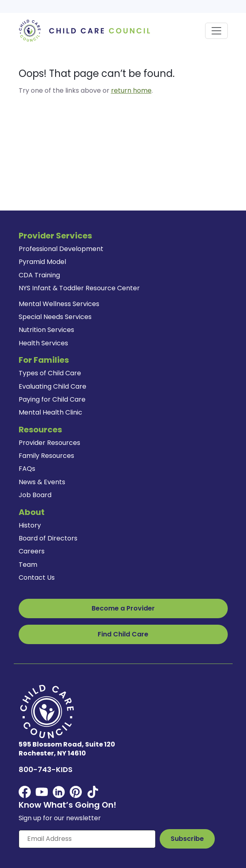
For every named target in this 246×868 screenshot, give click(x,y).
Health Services (43, 343)
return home (131, 90)
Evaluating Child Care (52, 386)
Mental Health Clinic (50, 412)
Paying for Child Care (52, 399)
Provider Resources (49, 443)
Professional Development (61, 249)
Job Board (35, 495)
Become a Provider (123, 608)
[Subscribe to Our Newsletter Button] (187, 839)
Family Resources (46, 456)
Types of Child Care (50, 373)
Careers (32, 551)
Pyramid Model (42, 262)
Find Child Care (123, 634)
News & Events (42, 482)
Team (28, 565)
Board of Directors (48, 538)
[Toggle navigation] (216, 31)
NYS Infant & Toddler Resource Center (79, 288)
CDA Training (39, 275)
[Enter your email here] (87, 839)
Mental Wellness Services (59, 304)
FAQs (27, 469)
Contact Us (37, 578)
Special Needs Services (55, 317)
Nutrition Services (46, 330)
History (30, 525)
